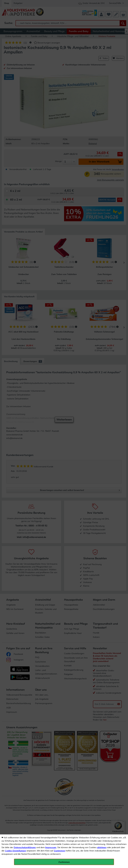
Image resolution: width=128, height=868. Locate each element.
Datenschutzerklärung (25, 848)
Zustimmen (60, 851)
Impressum (51, 848)
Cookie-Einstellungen (15, 851)
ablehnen (102, 848)
